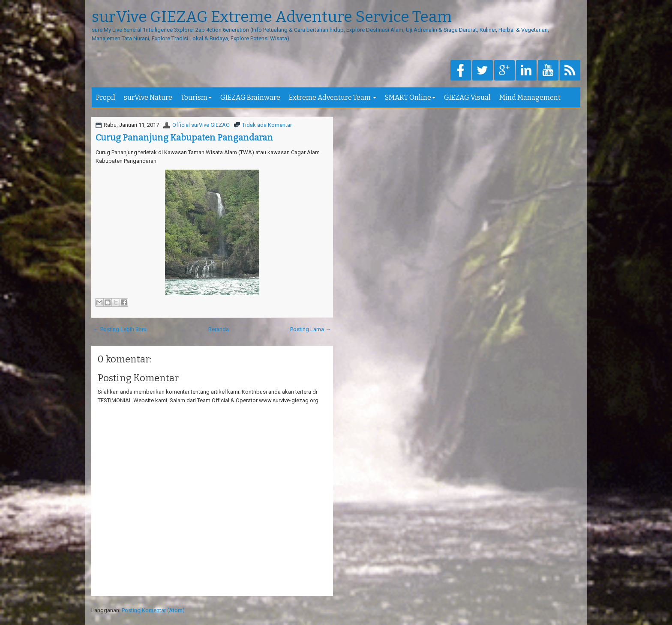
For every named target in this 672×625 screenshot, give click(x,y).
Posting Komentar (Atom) (153, 610)
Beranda (219, 329)
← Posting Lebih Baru (120, 329)
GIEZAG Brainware (250, 97)
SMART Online (410, 97)
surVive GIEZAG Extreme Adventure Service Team (272, 17)
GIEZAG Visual (467, 97)
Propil (106, 97)
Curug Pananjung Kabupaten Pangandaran (184, 138)
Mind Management (530, 97)
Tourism (196, 97)
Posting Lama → (310, 329)
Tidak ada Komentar (267, 125)
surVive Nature (148, 97)
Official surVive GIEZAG (201, 125)
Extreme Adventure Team (333, 97)
